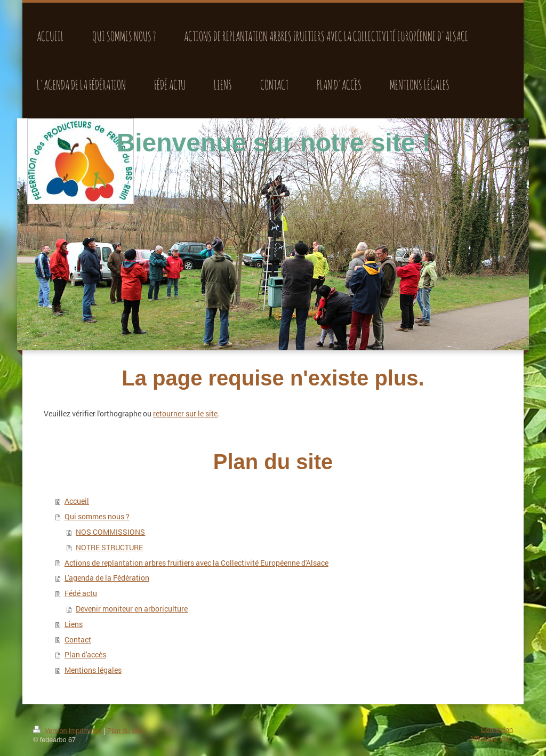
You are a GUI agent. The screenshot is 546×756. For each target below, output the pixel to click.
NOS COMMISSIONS (110, 532)
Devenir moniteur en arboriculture (132, 609)
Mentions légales (93, 670)
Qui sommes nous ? (97, 516)
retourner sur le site (185, 413)
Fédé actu (81, 593)
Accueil (77, 501)
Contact (78, 640)
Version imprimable (68, 731)
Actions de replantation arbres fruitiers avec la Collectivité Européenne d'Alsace (196, 563)
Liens (74, 624)
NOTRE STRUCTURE (109, 547)
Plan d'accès (85, 654)
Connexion (497, 730)
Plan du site (125, 731)
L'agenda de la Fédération (107, 578)
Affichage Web (491, 739)
